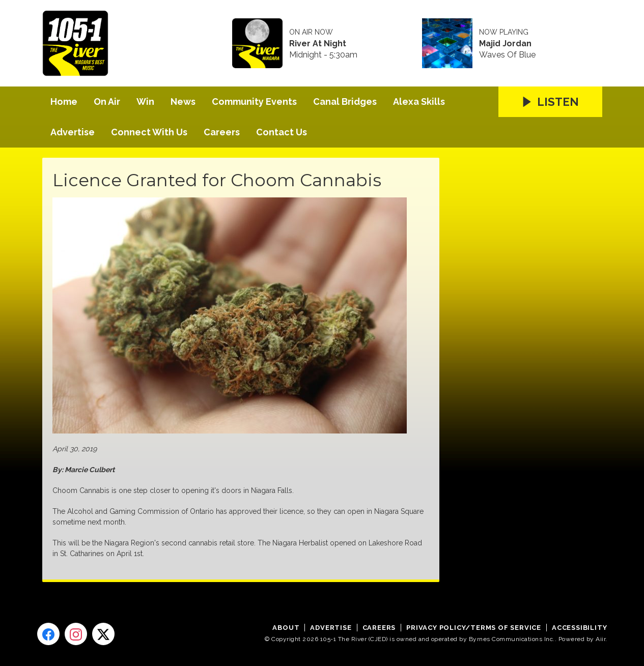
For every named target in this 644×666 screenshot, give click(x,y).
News (183, 102)
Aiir (600, 639)
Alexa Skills (419, 102)
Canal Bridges (345, 102)
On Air (107, 102)
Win (145, 102)
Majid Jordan (505, 44)
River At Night (318, 44)
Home (64, 102)
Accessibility (579, 628)
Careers (222, 132)
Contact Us (282, 132)
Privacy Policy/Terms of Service (474, 628)
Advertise (73, 132)
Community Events (254, 102)
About (286, 628)
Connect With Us (149, 132)
